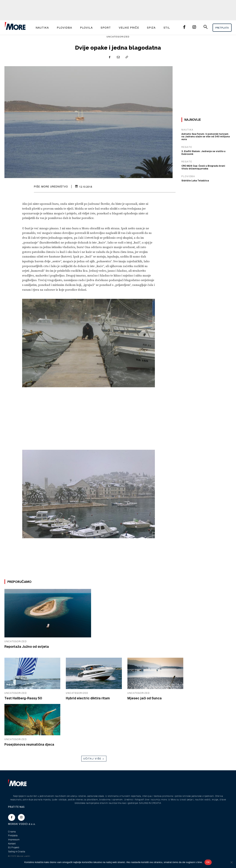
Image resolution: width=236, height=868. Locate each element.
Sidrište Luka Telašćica (195, 178)
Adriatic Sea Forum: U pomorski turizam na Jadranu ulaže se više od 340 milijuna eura (205, 135)
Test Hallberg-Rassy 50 (23, 698)
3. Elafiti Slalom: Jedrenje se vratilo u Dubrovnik (203, 150)
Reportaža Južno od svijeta (27, 647)
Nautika (187, 130)
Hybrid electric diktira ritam (88, 698)
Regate (187, 144)
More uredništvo (55, 187)
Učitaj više (94, 759)
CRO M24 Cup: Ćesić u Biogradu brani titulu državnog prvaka (206, 164)
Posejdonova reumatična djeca (30, 744)
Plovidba (188, 173)
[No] (231, 862)
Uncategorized (118, 37)
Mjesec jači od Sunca (145, 698)
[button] (205, 28)
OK (208, 862)
